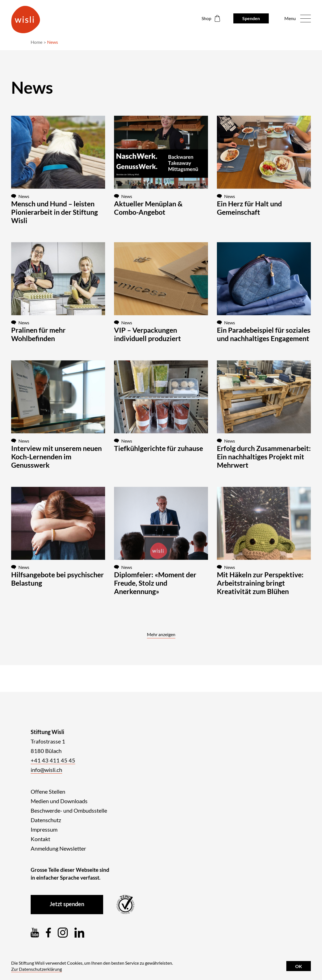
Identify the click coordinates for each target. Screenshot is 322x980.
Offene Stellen (48, 791)
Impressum (44, 829)
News (53, 42)
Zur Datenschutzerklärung (37, 969)
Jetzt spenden (67, 904)
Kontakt (40, 839)
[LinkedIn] (79, 933)
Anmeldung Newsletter (58, 848)
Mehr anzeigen (161, 634)
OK (299, 966)
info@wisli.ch (46, 770)
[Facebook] (49, 933)
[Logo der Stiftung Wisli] (26, 20)
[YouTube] (35, 933)
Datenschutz (46, 820)
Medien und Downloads (59, 801)
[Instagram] (63, 933)
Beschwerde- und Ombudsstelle (69, 810)
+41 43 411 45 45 (53, 760)
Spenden (251, 18)
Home (37, 42)
